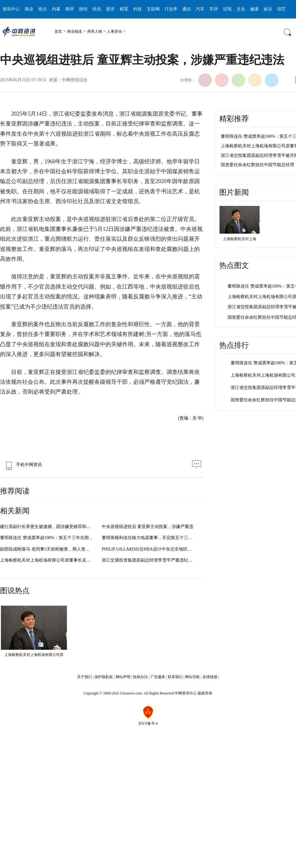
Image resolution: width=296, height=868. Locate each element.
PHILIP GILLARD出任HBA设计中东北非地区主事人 (151, 549)
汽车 (200, 9)
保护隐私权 (104, 677)
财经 (83, 9)
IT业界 (171, 9)
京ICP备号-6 (148, 723)
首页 (58, 31)
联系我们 (175, 677)
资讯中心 (11, 9)
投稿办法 (140, 677)
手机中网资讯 (23, 465)
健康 (254, 9)
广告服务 (158, 677)
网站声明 (123, 677)
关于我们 (84, 677)
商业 (29, 9)
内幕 (56, 9)
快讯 (97, 9)
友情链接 (210, 677)
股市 (110, 9)
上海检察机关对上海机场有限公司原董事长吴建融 (47, 560)
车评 (214, 9)
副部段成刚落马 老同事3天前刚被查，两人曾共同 (47, 549)
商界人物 (95, 31)
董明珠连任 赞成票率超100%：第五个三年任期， (47, 538)
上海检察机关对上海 (240, 239)
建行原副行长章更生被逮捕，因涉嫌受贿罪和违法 (47, 527)
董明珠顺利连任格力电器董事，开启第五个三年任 (149, 538)
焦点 (43, 9)
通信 (187, 9)
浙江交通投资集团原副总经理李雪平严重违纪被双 (149, 560)
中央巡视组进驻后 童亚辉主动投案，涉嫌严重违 (148, 527)
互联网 (153, 9)
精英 (124, 9)
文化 (241, 9)
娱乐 (268, 9)
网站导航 (192, 677)
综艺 (282, 9)
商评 (70, 9)
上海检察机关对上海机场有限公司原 (34, 655)
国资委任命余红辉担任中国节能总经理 (257, 165)
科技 (138, 9)
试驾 (227, 9)
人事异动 (114, 31)
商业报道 (75, 31)
